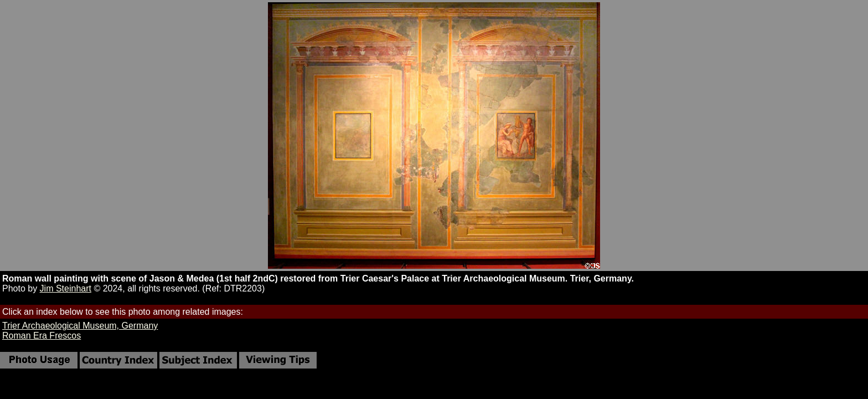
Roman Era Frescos (42, 336)
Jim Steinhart (66, 288)
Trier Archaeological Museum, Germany (80, 326)
